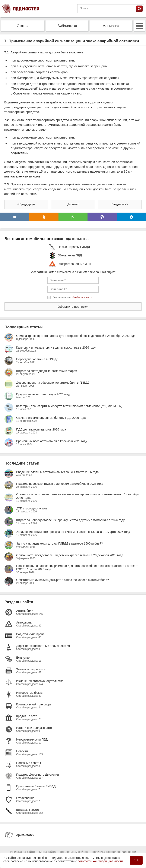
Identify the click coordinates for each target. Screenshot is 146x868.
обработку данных (82, 297)
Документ (73, 204)
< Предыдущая (26, 204)
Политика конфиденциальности (114, 852)
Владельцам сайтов (74, 852)
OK (136, 860)
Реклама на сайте (22, 852)
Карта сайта (47, 852)
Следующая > (120, 204)
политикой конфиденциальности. (101, 861)
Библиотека (67, 26)
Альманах (111, 26)
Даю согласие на (72, 297)
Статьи (23, 26)
